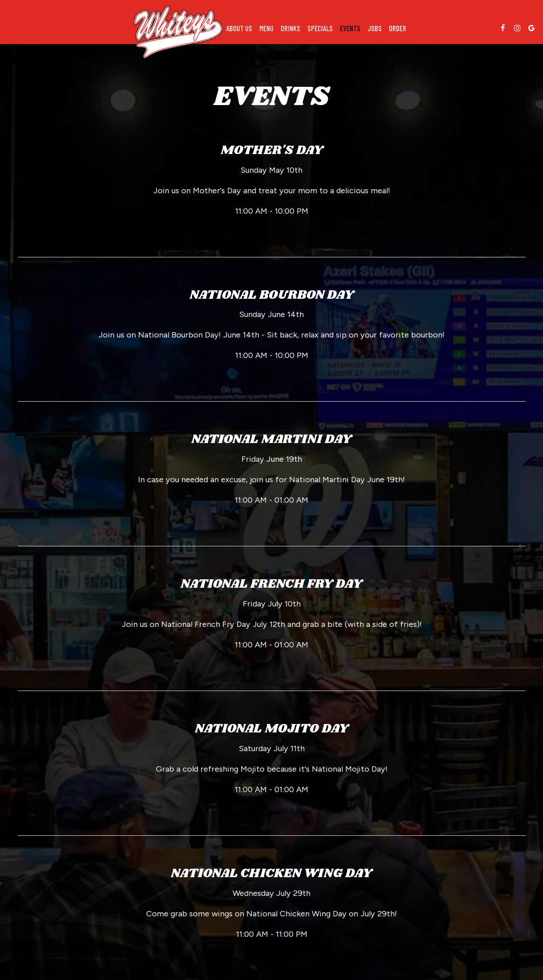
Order (398, 28)
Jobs (375, 28)
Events (350, 28)
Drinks (290, 28)
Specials (320, 28)
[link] (178, 32)
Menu (266, 28)
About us (239, 28)
